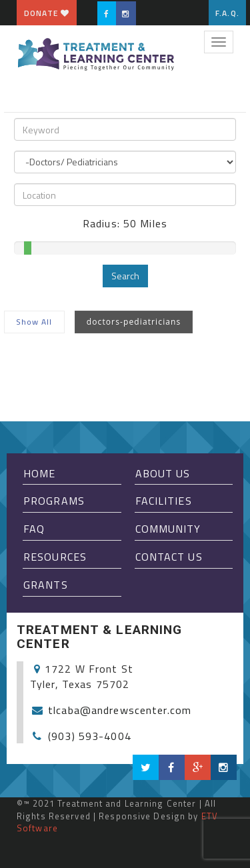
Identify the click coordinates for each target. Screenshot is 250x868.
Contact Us (169, 557)
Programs (54, 501)
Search (125, 276)
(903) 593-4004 (90, 736)
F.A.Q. (227, 13)
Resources (55, 557)
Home (39, 473)
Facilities (164, 501)
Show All (34, 322)
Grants (46, 585)
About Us (163, 473)
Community (168, 529)
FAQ (34, 529)
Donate (47, 13)
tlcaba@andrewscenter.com (120, 710)
